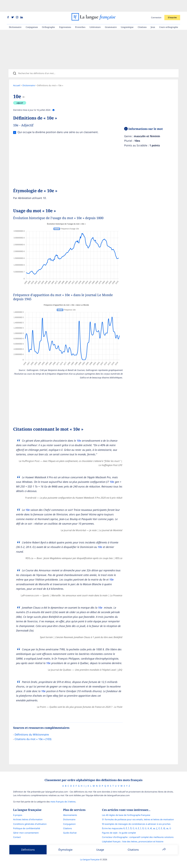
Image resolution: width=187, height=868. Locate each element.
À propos (18, 811)
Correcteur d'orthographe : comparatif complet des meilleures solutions (138, 833)
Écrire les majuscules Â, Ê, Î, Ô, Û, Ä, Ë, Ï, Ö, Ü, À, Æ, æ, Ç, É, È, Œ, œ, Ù (137, 824)
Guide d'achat (70, 829)
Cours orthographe (169, 15)
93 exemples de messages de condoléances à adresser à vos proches (136, 820)
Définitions (28, 850)
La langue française (90, 856)
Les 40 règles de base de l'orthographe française (126, 811)
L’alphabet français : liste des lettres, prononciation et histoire (133, 838)
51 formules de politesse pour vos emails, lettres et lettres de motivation (138, 816)
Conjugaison (32, 15)
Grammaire (111, 15)
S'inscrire (172, 6)
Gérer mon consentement (26, 829)
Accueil (17, 76)
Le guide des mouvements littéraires (120, 842)
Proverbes (80, 15)
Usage (100, 850)
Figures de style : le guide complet (119, 829)
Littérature (95, 15)
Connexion (156, 6)
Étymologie (65, 850)
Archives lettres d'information (28, 816)
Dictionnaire (15, 15)
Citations (142, 15)
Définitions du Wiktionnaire (32, 729)
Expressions (65, 15)
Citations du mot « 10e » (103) (33, 734)
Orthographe (48, 15)
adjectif (20, 93)
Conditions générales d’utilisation (30, 820)
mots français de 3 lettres (63, 798)
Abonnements (70, 811)
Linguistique (127, 15)
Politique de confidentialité (27, 824)
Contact (17, 833)
